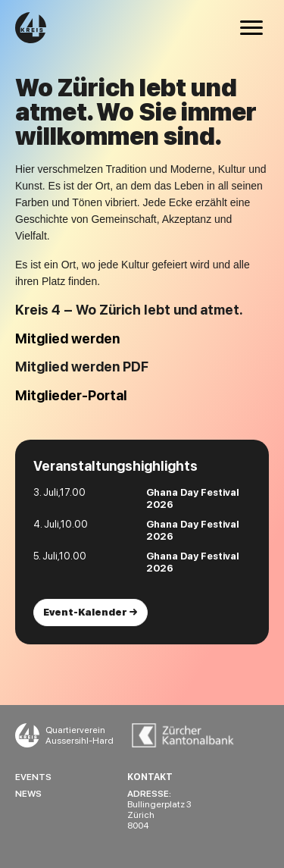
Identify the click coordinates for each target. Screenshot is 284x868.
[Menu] (251, 28)
